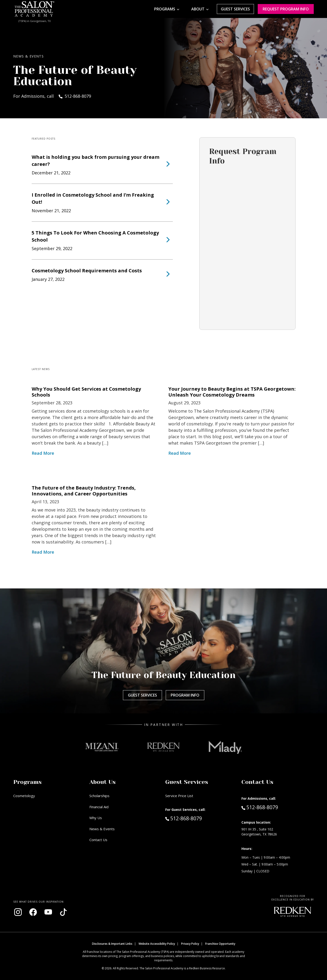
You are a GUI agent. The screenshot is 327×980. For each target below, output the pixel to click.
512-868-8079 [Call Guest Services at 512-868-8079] (184, 818)
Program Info (185, 695)
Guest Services (235, 9)
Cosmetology (24, 796)
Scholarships (99, 796)
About (198, 9)
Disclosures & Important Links (112, 944)
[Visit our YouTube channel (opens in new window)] (48, 912)
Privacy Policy (190, 944)
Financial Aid (99, 807)
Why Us (96, 818)
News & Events (102, 829)
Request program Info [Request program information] (286, 9)
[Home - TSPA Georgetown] (35, 9)
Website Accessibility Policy (157, 944)
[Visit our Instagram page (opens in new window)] (18, 912)
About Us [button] (102, 782)
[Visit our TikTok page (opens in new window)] (63, 912)
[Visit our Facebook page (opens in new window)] (33, 912)
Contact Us (98, 840)
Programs (165, 9)
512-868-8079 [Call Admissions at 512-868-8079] (260, 807)
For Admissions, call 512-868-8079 (52, 96)
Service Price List (179, 796)
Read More (43, 453)
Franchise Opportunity (220, 944)
